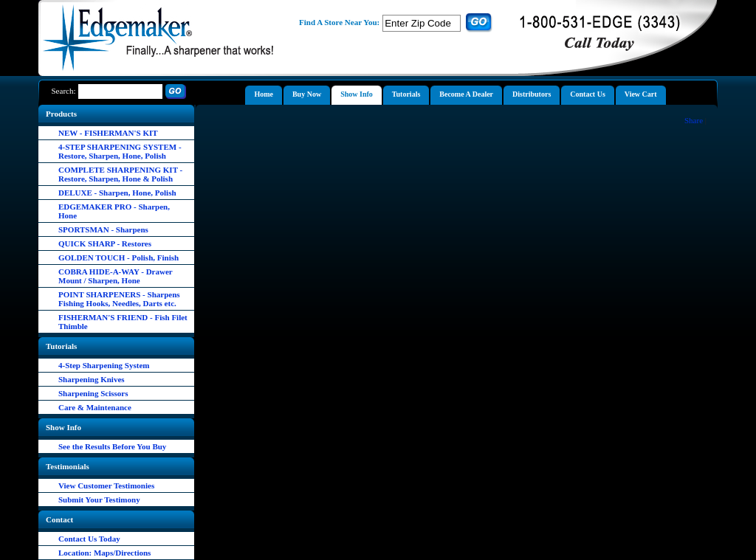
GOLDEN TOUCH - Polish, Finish (118, 257)
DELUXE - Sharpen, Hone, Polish (117, 193)
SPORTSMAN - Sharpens (103, 229)
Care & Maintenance (95, 407)
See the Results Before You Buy (112, 446)
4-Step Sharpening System (104, 365)
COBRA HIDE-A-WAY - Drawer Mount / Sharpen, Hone (116, 276)
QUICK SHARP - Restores (105, 243)
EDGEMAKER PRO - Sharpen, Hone (114, 211)
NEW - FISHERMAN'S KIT (108, 133)
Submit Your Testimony (99, 499)
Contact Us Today (89, 539)
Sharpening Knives (92, 379)
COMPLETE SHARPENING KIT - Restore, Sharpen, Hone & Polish (120, 174)
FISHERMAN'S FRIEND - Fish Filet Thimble (123, 322)
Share (694, 120)
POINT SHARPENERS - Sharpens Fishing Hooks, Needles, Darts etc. (119, 299)
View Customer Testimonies (106, 485)
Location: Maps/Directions (104, 553)
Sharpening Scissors (93, 393)
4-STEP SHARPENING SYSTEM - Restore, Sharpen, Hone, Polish (120, 151)
